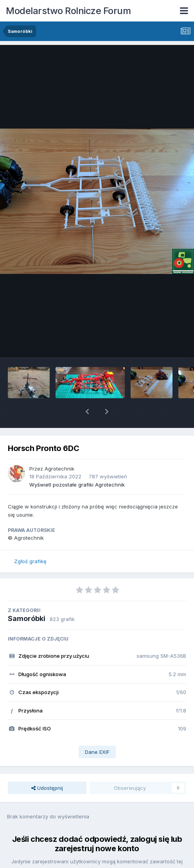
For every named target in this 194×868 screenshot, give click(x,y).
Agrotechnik (59, 448)
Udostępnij (47, 768)
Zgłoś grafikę (30, 541)
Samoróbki (27, 598)
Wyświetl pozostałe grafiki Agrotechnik (77, 464)
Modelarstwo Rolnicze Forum (68, 11)
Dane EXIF (97, 732)
